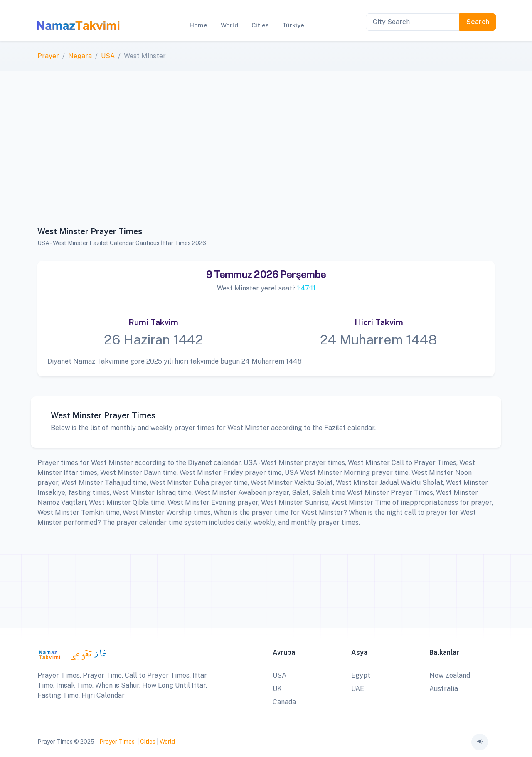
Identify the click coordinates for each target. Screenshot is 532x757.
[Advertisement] (266, 153)
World (167, 742)
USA (108, 56)
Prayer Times (117, 742)
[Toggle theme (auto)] (480, 742)
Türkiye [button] (293, 25)
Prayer (48, 56)
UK (277, 689)
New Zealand (450, 675)
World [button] (229, 25)
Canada (284, 702)
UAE (358, 689)
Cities (148, 742)
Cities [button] (260, 25)
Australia (444, 689)
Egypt (361, 675)
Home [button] (198, 25)
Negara (80, 56)
